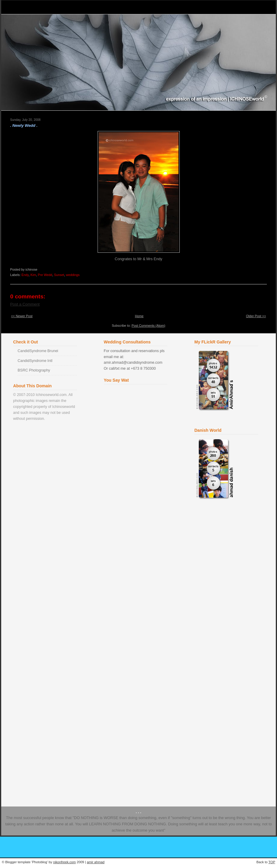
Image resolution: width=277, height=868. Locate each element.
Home (139, 316)
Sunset (59, 275)
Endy (25, 275)
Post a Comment (25, 304)
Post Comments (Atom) (148, 326)
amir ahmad (96, 862)
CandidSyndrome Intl (35, 361)
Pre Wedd (45, 275)
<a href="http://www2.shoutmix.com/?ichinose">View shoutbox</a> (137, 588)
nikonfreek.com (64, 862)
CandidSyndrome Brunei (38, 351)
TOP (272, 862)
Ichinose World (31, 7)
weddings (73, 275)
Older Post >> (256, 316)
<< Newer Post (22, 316)
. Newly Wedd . (24, 125)
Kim (33, 275)
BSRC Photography (34, 370)
